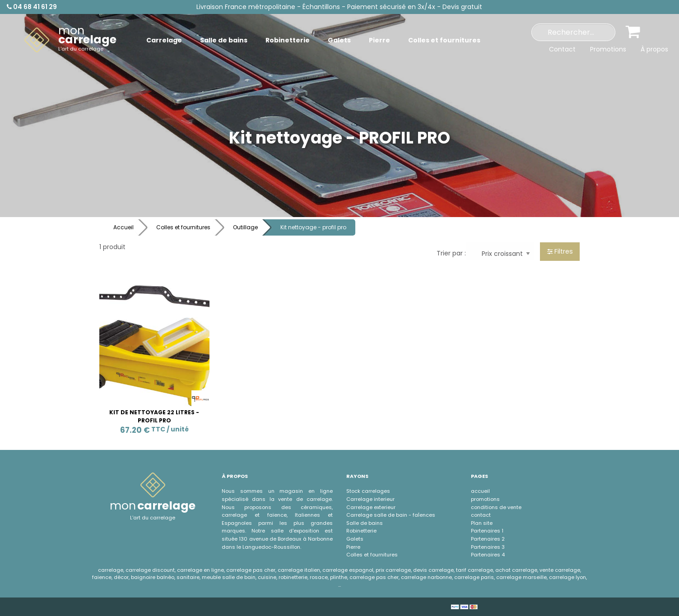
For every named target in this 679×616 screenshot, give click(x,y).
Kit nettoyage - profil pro (313, 227)
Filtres (560, 251)
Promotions (608, 49)
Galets (355, 539)
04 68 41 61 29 (32, 7)
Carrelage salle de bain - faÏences (391, 515)
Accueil (123, 227)
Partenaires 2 (488, 539)
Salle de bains (365, 523)
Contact (562, 49)
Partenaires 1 (487, 531)
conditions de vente (496, 507)
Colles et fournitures (183, 227)
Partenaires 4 (488, 555)
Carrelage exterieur (371, 507)
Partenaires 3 (488, 547)
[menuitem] (70, 40)
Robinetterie (361, 531)
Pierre (353, 547)
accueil (480, 491)
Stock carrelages (368, 491)
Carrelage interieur (370, 499)
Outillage (245, 227)
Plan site (482, 523)
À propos (654, 49)
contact (481, 515)
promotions (485, 499)
